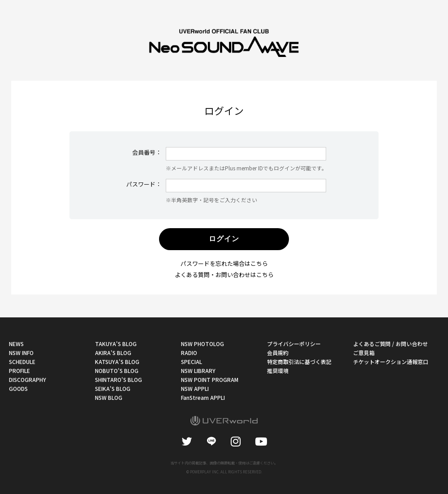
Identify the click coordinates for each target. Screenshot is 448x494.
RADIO (189, 353)
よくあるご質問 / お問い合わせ (390, 344)
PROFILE (19, 370)
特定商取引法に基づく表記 (299, 362)
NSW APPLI (195, 388)
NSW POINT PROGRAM (210, 379)
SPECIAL (192, 362)
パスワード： (144, 184)
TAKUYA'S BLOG (116, 344)
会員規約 (278, 353)
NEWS (16, 344)
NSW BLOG (109, 397)
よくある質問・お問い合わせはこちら (224, 275)
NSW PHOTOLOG (202, 344)
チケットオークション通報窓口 (391, 362)
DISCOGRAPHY (28, 379)
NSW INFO (21, 353)
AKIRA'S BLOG (113, 353)
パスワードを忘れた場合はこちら (224, 263)
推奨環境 (278, 370)
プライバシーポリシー (294, 344)
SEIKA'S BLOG (113, 388)
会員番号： (147, 152)
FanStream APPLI (203, 397)
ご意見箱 (364, 353)
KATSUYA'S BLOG (117, 362)
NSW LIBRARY (198, 370)
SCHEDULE (22, 362)
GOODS (18, 388)
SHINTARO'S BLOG (118, 379)
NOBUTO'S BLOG (117, 370)
